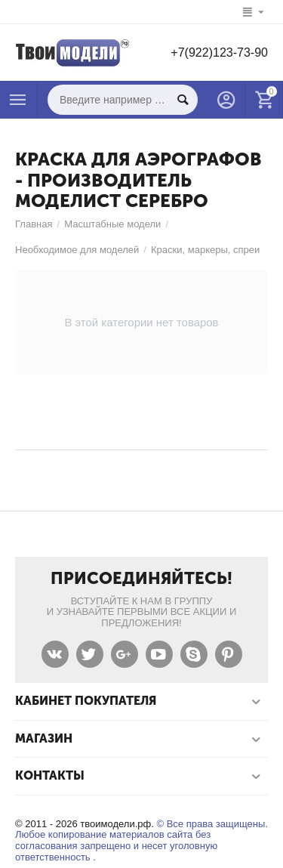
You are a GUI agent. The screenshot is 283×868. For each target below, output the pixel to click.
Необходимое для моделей (77, 250)
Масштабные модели (112, 224)
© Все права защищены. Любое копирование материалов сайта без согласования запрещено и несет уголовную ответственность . (141, 841)
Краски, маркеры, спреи (205, 250)
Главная (34, 224)
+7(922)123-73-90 (219, 53)
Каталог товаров (18, 100)
